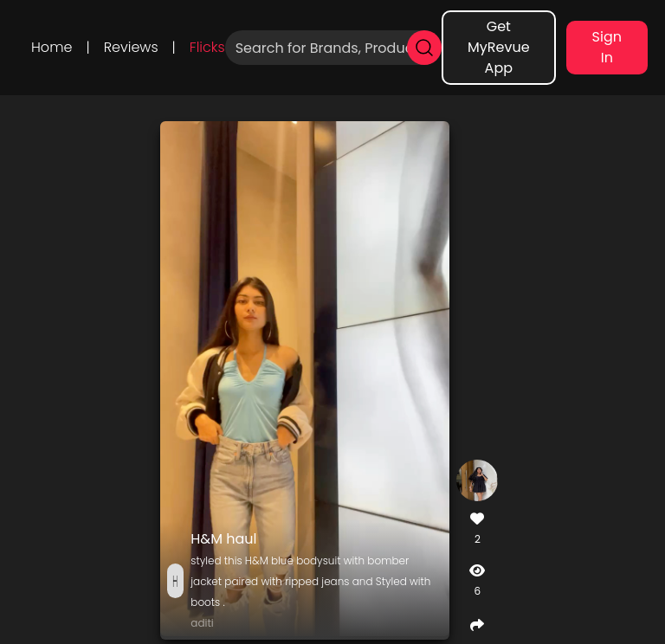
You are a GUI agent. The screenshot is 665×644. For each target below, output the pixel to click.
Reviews (131, 47)
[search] (424, 48)
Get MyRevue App (499, 47)
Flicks (207, 47)
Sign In (607, 47)
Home (52, 47)
